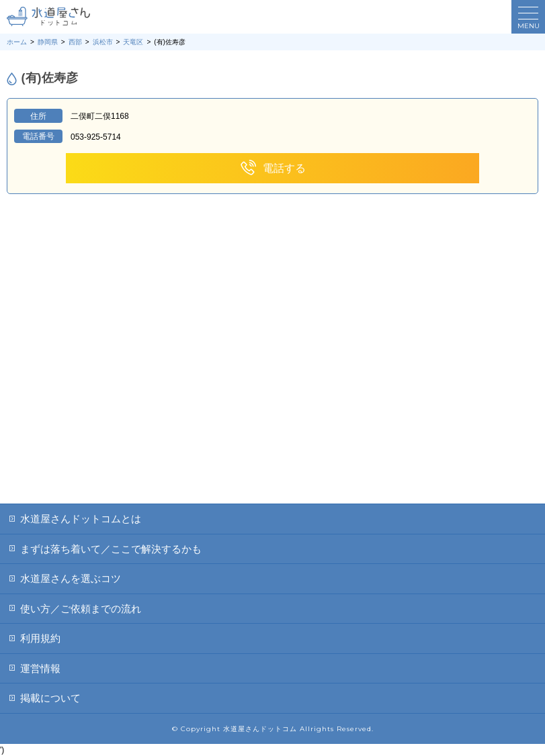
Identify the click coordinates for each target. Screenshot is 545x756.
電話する (272, 168)
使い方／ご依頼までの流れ (81, 609)
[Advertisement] (272, 403)
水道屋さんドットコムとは (81, 519)
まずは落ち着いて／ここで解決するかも (111, 549)
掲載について (50, 698)
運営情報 (40, 668)
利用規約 (40, 638)
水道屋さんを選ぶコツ (71, 578)
